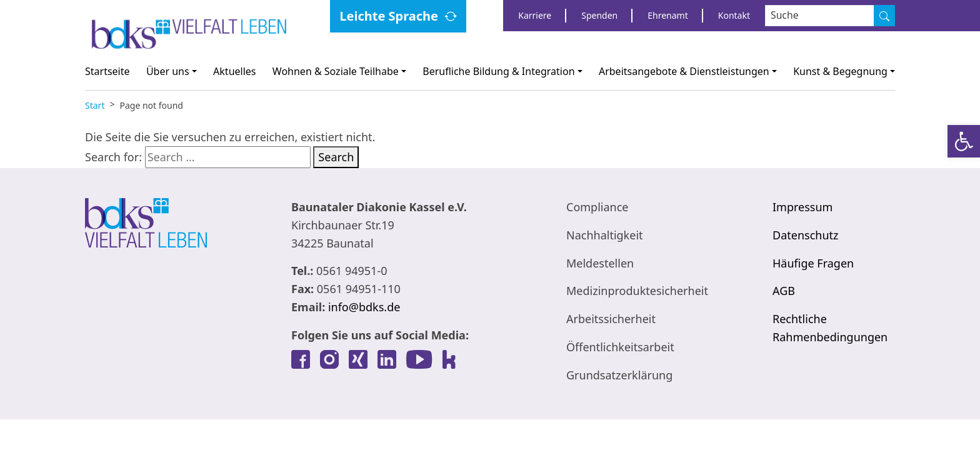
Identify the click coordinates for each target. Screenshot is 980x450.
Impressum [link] (802, 207)
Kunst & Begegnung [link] (840, 71)
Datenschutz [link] (805, 235)
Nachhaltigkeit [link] (605, 235)
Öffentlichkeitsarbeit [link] (620, 347)
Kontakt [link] (734, 15)
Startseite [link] (107, 71)
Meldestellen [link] (600, 263)
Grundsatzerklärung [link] (619, 375)
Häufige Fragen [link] (813, 263)
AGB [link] (784, 291)
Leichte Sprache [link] (389, 16)
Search (336, 157)
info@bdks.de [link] (364, 307)
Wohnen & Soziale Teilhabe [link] (336, 71)
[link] (964, 141)
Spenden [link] (599, 15)
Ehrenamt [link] (667, 15)
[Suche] (884, 16)
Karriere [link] (535, 15)
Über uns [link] (168, 71)
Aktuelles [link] (234, 71)
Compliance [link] (597, 207)
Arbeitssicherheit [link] (611, 319)
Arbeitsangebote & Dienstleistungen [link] (684, 71)
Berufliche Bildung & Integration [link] (498, 71)
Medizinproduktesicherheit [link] (637, 291)
